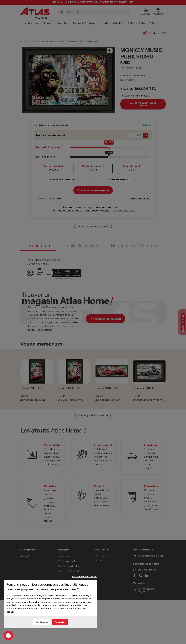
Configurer (42, 622)
